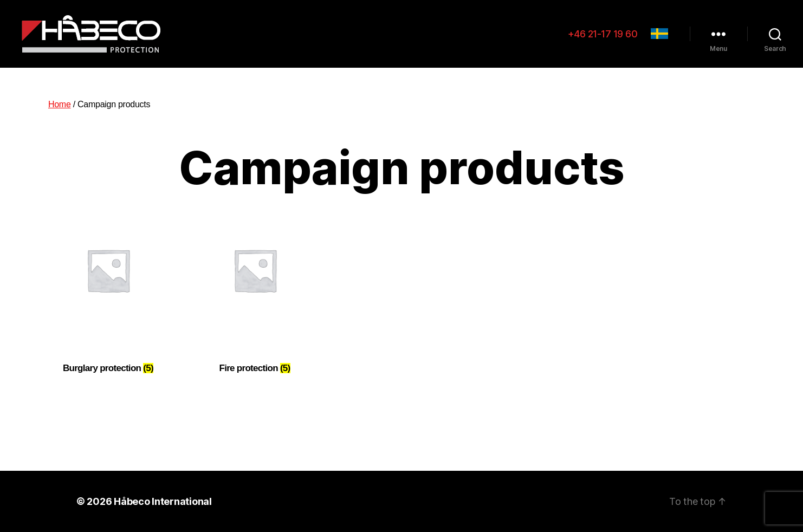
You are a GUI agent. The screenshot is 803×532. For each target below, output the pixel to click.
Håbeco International (163, 501)
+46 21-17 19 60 (603, 34)
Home (60, 104)
